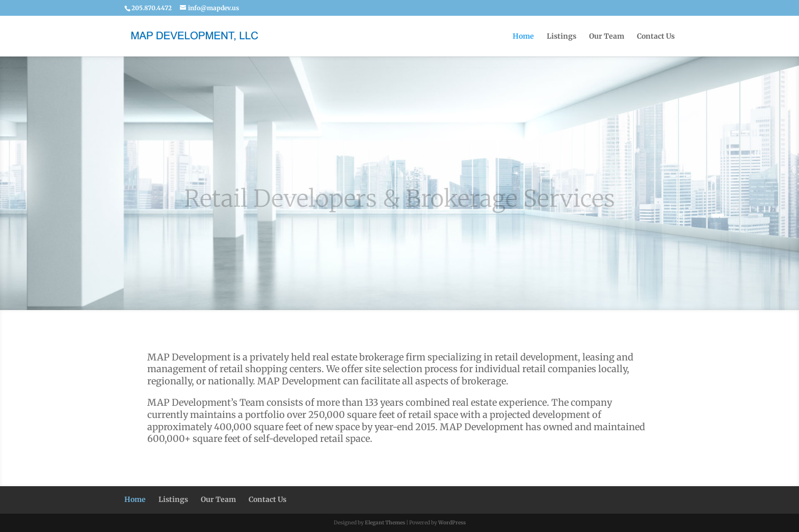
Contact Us (656, 37)
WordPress (452, 523)
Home (523, 37)
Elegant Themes (385, 523)
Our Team (607, 37)
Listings (562, 37)
